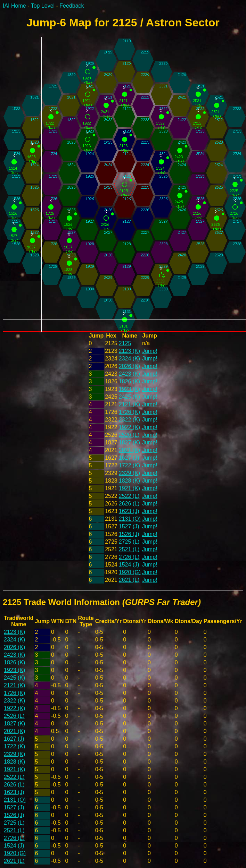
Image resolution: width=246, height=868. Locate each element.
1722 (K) (129, 465)
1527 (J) (129, 526)
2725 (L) (129, 542)
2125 (125, 343)
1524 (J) (129, 565)
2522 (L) (129, 496)
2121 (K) (129, 404)
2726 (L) (129, 557)
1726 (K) (129, 412)
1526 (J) (129, 534)
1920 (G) (130, 572)
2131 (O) (130, 519)
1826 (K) (129, 381)
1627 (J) (129, 458)
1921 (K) (129, 488)
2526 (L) (129, 435)
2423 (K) (129, 374)
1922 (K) (129, 427)
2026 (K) (129, 366)
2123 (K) (129, 351)
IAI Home (14, 6)
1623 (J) (129, 511)
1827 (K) (129, 442)
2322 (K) (129, 420)
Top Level (43, 6)
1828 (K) (129, 481)
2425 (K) (129, 397)
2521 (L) (129, 549)
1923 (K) (129, 389)
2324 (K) (129, 359)
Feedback (72, 6)
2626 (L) (129, 504)
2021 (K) (129, 450)
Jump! (150, 351)
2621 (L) (129, 580)
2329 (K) (129, 473)
